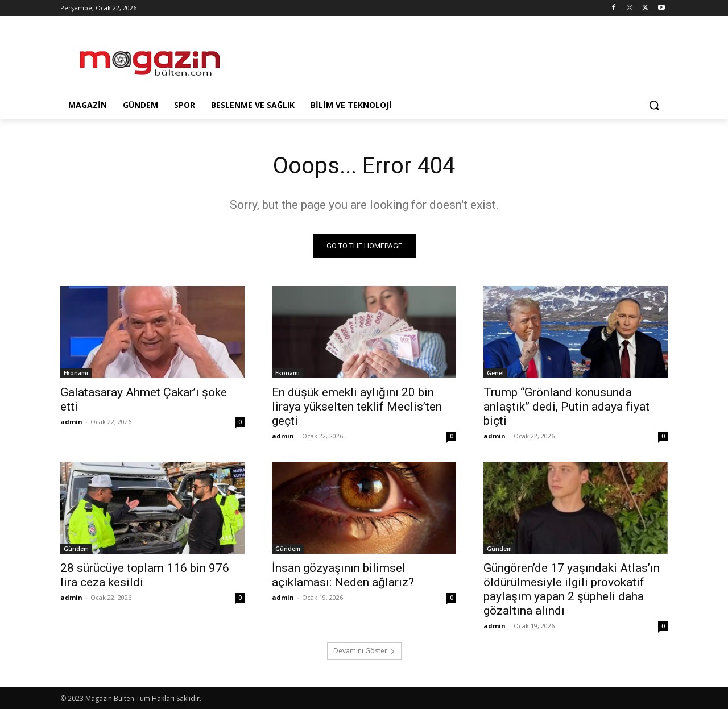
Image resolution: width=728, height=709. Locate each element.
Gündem (76, 549)
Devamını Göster (364, 651)
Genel (495, 373)
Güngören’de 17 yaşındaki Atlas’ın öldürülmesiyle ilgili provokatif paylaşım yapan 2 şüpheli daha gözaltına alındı (572, 589)
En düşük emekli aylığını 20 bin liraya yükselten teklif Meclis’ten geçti (357, 407)
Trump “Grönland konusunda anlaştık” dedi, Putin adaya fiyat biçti (566, 407)
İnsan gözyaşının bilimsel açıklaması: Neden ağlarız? (343, 575)
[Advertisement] (449, 57)
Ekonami (76, 373)
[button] (654, 105)
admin (71, 422)
